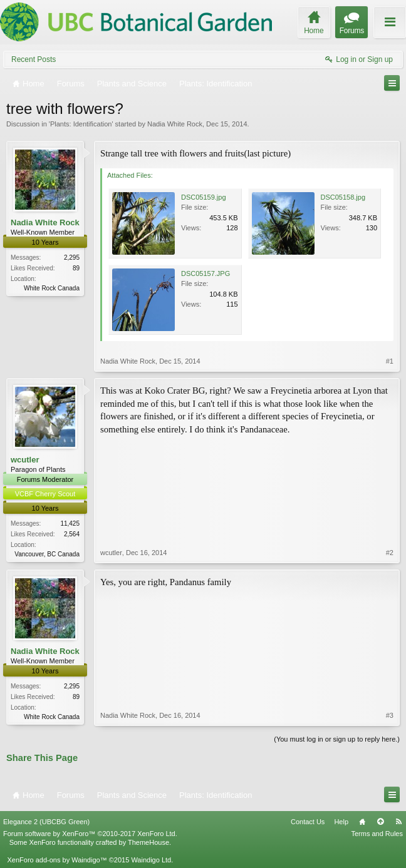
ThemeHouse (148, 842)
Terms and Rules (377, 834)
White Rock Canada (52, 288)
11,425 (70, 523)
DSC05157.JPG (206, 273)
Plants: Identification (81, 124)
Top (380, 822)
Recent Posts (34, 59)
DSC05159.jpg (204, 197)
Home (362, 822)
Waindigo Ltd (151, 860)
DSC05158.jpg (343, 197)
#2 (390, 553)
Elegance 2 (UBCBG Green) (46, 822)
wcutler (25, 460)
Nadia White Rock (175, 124)
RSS (398, 822)
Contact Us (308, 822)
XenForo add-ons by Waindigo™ (57, 860)
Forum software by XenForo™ (90, 834)
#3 (390, 715)
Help (341, 822)
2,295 (72, 258)
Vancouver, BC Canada (47, 554)
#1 (390, 361)
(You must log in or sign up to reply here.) (337, 739)
